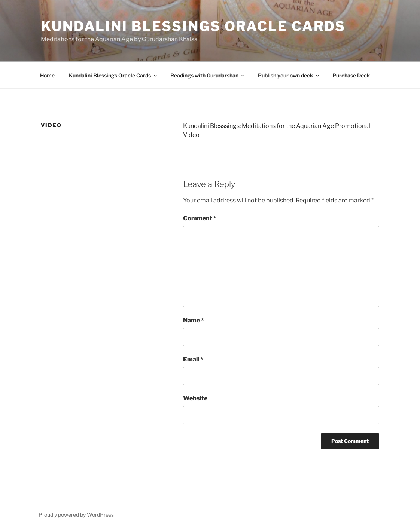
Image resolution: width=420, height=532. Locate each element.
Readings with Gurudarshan (208, 75)
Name (194, 320)
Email (193, 359)
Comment (200, 218)
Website (195, 398)
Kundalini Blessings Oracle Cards (193, 26)
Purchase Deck (351, 75)
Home (47, 75)
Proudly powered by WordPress (76, 515)
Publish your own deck (289, 75)
